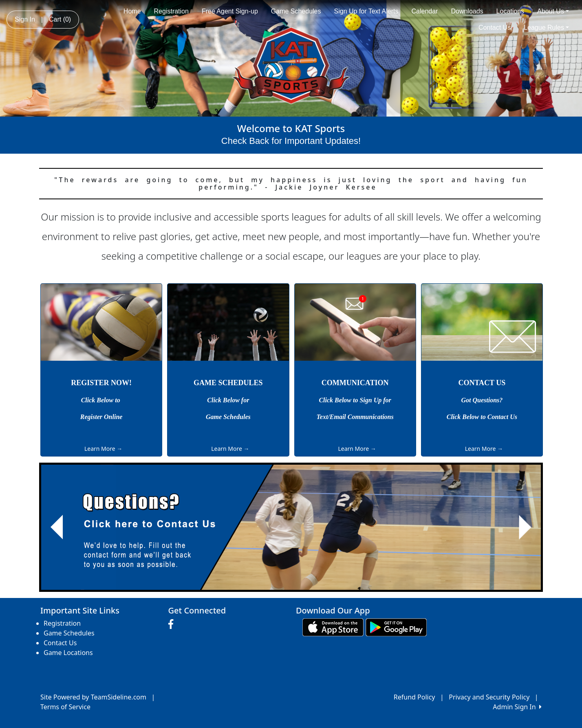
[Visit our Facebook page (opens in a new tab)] (173, 624)
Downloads (467, 11)
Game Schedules (296, 11)
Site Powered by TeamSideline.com (93, 697)
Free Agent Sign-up (230, 11)
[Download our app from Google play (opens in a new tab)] (396, 627)
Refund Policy (414, 697)
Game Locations (68, 653)
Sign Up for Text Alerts (366, 11)
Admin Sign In (517, 707)
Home (132, 11)
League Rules (546, 28)
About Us (553, 11)
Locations (510, 11)
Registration (171, 11)
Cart (60, 19)
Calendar (425, 11)
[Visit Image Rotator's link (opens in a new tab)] (291, 527)
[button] (57, 527)
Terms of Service (65, 707)
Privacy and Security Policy (489, 697)
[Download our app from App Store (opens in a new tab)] (333, 627)
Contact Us (495, 28)
